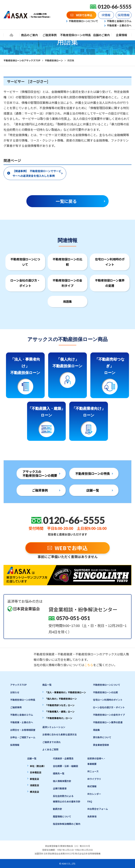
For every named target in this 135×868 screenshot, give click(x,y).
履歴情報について (62, 816)
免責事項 (92, 816)
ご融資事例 (40, 490)
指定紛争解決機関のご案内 (67, 824)
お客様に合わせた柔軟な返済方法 (60, 734)
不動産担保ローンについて (25, 262)
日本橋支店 (36, 772)
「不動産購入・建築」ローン (60, 712)
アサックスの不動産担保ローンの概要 (40, 473)
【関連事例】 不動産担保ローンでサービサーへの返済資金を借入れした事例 (37, 173)
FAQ (90, 801)
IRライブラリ (94, 779)
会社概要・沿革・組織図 (65, 766)
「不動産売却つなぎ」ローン (60, 705)
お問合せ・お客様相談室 (23, 730)
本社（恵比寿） (38, 766)
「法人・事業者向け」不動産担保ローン (65, 692)
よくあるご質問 (50, 749)
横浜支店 (34, 792)
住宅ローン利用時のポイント (110, 262)
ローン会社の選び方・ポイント (25, 283)
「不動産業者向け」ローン (59, 718)
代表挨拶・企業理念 (63, 758)
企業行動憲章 (60, 788)
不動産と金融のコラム (22, 715)
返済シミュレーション (54, 727)
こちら (89, 665)
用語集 (67, 301)
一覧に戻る (66, 201)
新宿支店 (34, 779)
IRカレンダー (94, 794)
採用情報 (15, 745)
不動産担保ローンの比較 (67, 262)
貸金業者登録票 (101, 745)
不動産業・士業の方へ (22, 722)
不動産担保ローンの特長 (93, 473)
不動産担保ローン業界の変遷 (110, 283)
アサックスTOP (18, 685)
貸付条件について (102, 737)
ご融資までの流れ (52, 742)
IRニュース (93, 771)
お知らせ (15, 692)
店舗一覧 (93, 490)
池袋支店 (34, 785)
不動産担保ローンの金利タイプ (67, 283)
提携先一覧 (59, 773)
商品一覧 (47, 685)
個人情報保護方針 (62, 781)
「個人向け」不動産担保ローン (61, 699)
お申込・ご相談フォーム (23, 737)
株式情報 (92, 786)
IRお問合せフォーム (98, 809)
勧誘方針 (57, 809)
